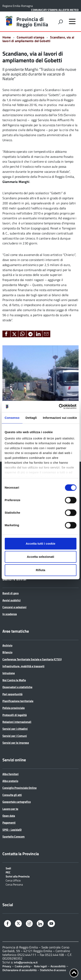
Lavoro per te (10, 809)
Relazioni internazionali (17, 722)
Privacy (7, 966)
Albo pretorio (10, 781)
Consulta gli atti (12, 795)
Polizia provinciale (14, 708)
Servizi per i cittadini (15, 729)
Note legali (40, 966)
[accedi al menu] (72, 21)
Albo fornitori (11, 774)
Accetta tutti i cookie (40, 544)
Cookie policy (23, 966)
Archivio (7, 645)
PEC (8, 872)
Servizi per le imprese (16, 743)
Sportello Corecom (14, 836)
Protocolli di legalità (15, 715)
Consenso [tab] (12, 418)
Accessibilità (58, 966)
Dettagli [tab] (31, 418)
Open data (9, 816)
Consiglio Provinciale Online (19, 788)
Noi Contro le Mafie (14, 680)
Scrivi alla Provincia (18, 876)
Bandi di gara (11, 593)
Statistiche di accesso (53, 970)
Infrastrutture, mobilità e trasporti (23, 666)
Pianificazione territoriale (18, 701)
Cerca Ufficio (13, 880)
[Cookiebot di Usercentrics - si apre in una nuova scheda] (59, 406)
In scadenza (10, 614)
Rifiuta (40, 570)
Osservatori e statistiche (17, 687)
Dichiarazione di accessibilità (19, 970)
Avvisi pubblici (12, 600)
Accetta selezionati (40, 557)
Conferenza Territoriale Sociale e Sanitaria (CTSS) (32, 659)
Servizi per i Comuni (15, 736)
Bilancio (7, 652)
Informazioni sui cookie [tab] (60, 418)
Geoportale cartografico (17, 802)
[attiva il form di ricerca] (60, 22)
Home (7, 37)
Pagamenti (9, 822)
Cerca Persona (14, 884)
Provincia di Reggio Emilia (32, 22)
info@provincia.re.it (26, 962)
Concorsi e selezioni (14, 607)
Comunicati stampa (31, 37)
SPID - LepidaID (12, 830)
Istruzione (9, 673)
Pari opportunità (12, 694)
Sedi (8, 868)
